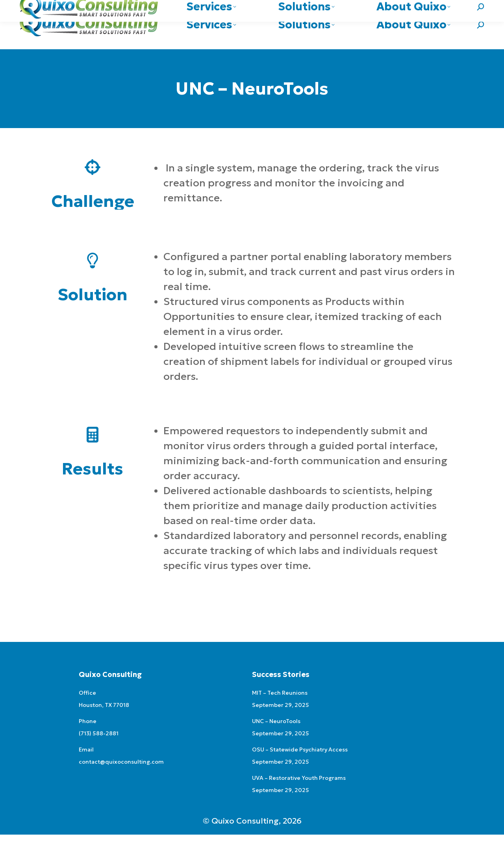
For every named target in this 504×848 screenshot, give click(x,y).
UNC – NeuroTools (276, 735)
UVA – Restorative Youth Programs (299, 791)
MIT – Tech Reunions (280, 706)
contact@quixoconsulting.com (441, 7)
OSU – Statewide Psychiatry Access (300, 763)
